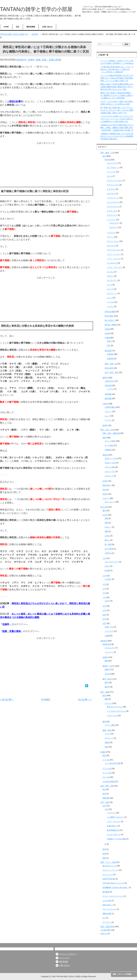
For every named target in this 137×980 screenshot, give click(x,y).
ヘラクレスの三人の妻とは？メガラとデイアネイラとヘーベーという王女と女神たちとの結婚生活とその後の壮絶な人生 (117, 119)
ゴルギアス (113, 227)
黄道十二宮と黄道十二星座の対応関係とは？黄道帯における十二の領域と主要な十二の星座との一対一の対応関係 (117, 95)
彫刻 (104, 858)
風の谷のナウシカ (109, 866)
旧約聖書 (108, 394)
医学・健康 (105, 692)
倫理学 (105, 378)
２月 (104, 558)
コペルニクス (110, 648)
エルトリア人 (110, 471)
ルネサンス (109, 476)
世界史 (105, 455)
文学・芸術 (105, 802)
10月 (104, 615)
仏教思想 (110, 359)
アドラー (108, 420)
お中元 (107, 601)
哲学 (104, 156)
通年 (104, 511)
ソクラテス (111, 233)
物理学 (107, 669)
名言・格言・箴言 (112, 372)
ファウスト (111, 813)
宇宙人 (109, 341)
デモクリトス (112, 215)
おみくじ (108, 527)
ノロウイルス (112, 716)
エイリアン (107, 922)
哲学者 (107, 160)
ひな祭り (108, 579)
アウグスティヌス (114, 250)
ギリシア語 (107, 773)
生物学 (31, 60)
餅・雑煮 (108, 544)
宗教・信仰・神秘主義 (111, 433)
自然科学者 (107, 644)
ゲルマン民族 (110, 467)
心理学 (105, 404)
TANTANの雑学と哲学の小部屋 (36, 9)
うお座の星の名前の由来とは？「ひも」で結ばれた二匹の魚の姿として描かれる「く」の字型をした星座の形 (117, 69)
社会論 (107, 333)
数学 (106, 683)
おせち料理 (109, 549)
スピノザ (110, 289)
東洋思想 (108, 351)
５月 (104, 589)
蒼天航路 (106, 892)
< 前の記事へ (7, 700)
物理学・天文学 (109, 666)
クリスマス (109, 631)
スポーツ (106, 498)
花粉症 (107, 742)
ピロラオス (111, 194)
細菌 (106, 699)
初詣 (106, 523)
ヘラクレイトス (113, 198)
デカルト (110, 276)
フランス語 (107, 769)
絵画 (104, 854)
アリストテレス (113, 241)
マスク (107, 734)
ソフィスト (111, 220)
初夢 (106, 531)
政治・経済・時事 (107, 786)
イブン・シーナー (114, 254)
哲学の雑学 (109, 368)
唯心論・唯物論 (111, 325)
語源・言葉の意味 (51, 60)
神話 (104, 438)
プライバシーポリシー (68, 954)
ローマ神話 (109, 445)
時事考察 (106, 798)
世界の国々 (107, 485)
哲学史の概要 (110, 312)
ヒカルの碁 (107, 901)
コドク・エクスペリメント (113, 896)
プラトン (110, 237)
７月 (104, 597)
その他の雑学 (106, 930)
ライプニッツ (112, 293)
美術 (104, 849)
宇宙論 (107, 338)
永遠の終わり (112, 826)
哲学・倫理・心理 (107, 153)
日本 (104, 490)
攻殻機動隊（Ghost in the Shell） (115, 888)
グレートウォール (109, 909)
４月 (104, 584)
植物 (38, 60)
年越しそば (109, 627)
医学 (104, 696)
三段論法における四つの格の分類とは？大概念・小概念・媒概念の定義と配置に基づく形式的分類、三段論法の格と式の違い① (117, 128)
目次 (18, 27)
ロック (109, 285)
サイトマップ (64, 958)
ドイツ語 (106, 760)
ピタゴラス (111, 189)
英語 (104, 755)
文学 (104, 806)
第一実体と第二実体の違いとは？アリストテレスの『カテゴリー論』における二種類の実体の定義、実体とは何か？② (117, 110)
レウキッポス (112, 211)
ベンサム (110, 389)
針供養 (107, 570)
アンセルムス (112, 263)
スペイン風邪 (110, 725)
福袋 (106, 518)
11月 (104, 619)
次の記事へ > (85, 700)
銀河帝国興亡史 (113, 830)
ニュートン (109, 652)
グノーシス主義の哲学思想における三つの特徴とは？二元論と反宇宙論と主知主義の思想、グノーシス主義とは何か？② (117, 78)
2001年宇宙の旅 (109, 879)
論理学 (105, 425)
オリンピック (110, 502)
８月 (104, 606)
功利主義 (108, 385)
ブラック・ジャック (110, 870)
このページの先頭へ (125, 974)
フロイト (108, 412)
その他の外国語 (109, 782)
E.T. (104, 918)
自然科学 (22, 60)
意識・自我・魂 (111, 364)
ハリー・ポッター (114, 821)
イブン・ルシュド (114, 259)
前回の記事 (15, 101)
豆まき (107, 566)
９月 (104, 610)
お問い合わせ (47, 27)
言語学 (105, 494)
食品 (106, 747)
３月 (104, 576)
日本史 (105, 481)
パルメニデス (112, 163)
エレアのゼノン (113, 167)
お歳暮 (107, 636)
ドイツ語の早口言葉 (112, 763)
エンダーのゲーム (114, 835)
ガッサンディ (112, 280)
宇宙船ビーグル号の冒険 (116, 839)
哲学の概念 (109, 316)
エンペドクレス (113, 202)
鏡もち (107, 540)
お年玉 (107, 536)
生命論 (107, 329)
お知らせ (104, 934)
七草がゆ (108, 553)
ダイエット (109, 738)
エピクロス (111, 246)
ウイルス (108, 703)
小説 (106, 809)
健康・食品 (107, 730)
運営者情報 (31, 27)
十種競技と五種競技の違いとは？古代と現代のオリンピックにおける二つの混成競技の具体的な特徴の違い (117, 136)
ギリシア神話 (110, 441)
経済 (104, 794)
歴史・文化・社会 (107, 430)
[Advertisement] (46, 165)
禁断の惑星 (107, 914)
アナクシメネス (113, 185)
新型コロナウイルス (115, 707)
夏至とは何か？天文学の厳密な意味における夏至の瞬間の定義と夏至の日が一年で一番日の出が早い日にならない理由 (117, 87)
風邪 (104, 722)
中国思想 (110, 354)
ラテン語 (106, 777)
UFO (109, 346)
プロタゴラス (114, 223)
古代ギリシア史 (111, 458)
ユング (107, 416)
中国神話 (108, 450)
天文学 (107, 674)
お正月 (105, 515)
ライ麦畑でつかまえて (116, 817)
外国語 (103, 752)
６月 (104, 593)
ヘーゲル (110, 302)
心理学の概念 (110, 407)
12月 (104, 623)
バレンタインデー (112, 562)
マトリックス (108, 874)
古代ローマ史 (110, 463)
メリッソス (111, 172)
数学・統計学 (108, 679)
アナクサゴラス (113, 207)
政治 (104, 789)
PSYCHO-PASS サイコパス (113, 883)
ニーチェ (110, 306)
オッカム (110, 272)
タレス (109, 176)
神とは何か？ (110, 320)
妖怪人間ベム (108, 905)
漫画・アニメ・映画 (108, 862)
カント (109, 298)
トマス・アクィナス (115, 267)
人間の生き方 (110, 381)
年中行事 (104, 507)
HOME (6, 27)
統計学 (107, 687)
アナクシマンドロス (115, 181)
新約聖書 (108, 399)
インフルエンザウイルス (116, 711)
